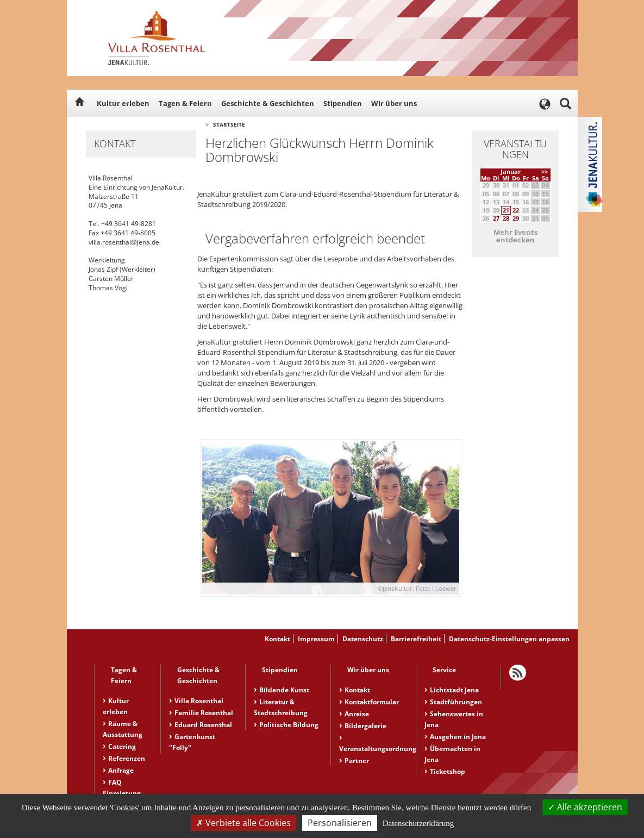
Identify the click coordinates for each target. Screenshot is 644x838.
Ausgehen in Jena (458, 737)
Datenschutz (363, 639)
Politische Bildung (289, 725)
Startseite (229, 124)
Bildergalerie (365, 726)
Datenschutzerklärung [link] (418, 823)
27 (496, 218)
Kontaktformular (372, 702)
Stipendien (343, 103)
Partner (357, 761)
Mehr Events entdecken (515, 236)
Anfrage (121, 770)
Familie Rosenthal (204, 713)
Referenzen (127, 758)
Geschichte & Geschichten (268, 103)
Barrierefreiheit (416, 639)
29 (516, 218)
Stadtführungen (456, 702)
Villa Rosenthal (199, 701)
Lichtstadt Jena (454, 690)
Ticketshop (448, 771)
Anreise (357, 714)
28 (506, 218)
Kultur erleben (123, 103)
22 (516, 210)
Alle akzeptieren (585, 807)
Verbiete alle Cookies (243, 823)
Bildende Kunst (284, 690)
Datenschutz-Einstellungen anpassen (509, 639)
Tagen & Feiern (185, 103)
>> (545, 171)
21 (506, 210)
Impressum (316, 639)
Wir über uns (394, 103)
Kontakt (277, 639)
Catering (122, 746)
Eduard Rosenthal (203, 725)
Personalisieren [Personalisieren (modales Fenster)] (340, 823)
